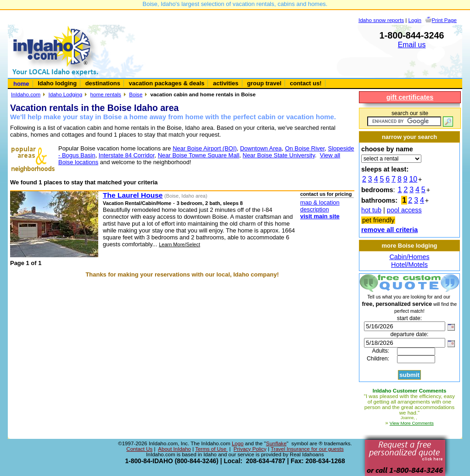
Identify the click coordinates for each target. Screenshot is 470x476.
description (315, 209)
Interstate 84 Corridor (127, 155)
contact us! (306, 83)
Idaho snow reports (381, 20)
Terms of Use (211, 449)
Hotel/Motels (409, 265)
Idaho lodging (57, 83)
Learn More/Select (179, 244)
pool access (404, 210)
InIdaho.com (26, 94)
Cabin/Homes (409, 257)
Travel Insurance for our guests (307, 449)
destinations (103, 83)
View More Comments (412, 423)
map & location (320, 202)
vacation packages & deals (167, 83)
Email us (412, 45)
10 (414, 179)
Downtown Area (261, 148)
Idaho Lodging (65, 94)
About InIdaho (174, 449)
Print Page (444, 20)
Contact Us (139, 449)
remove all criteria (389, 230)
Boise (136, 94)
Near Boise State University (279, 155)
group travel (264, 83)
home (21, 84)
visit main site (320, 216)
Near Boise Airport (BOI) (205, 148)
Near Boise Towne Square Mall (199, 155)
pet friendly (378, 220)
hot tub (371, 210)
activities (226, 83)
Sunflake (276, 443)
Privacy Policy (250, 449)
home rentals (106, 94)
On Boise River (305, 148)
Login (415, 20)
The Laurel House (133, 195)
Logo (238, 443)
